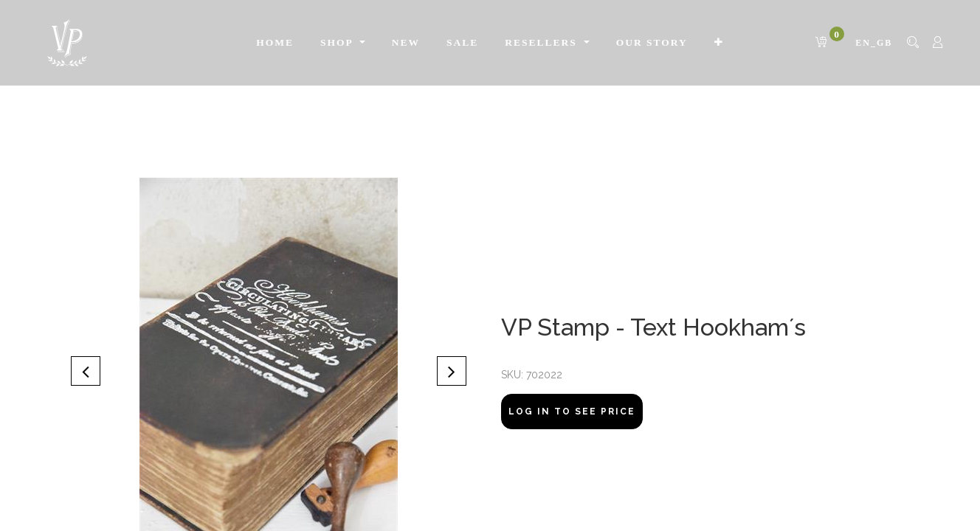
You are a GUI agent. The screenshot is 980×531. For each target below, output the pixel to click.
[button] (86, 430)
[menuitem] (233, 43)
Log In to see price (572, 470)
